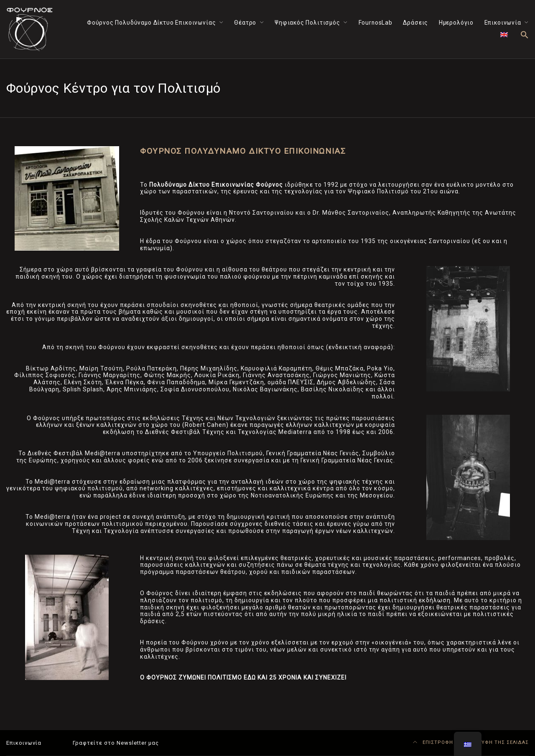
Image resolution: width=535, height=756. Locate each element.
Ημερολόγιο (456, 23)
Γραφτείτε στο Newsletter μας (116, 743)
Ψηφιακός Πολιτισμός (307, 23)
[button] (525, 35)
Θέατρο (245, 23)
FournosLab (376, 23)
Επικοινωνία (503, 23)
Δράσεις (415, 23)
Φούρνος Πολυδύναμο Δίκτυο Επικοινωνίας (152, 23)
